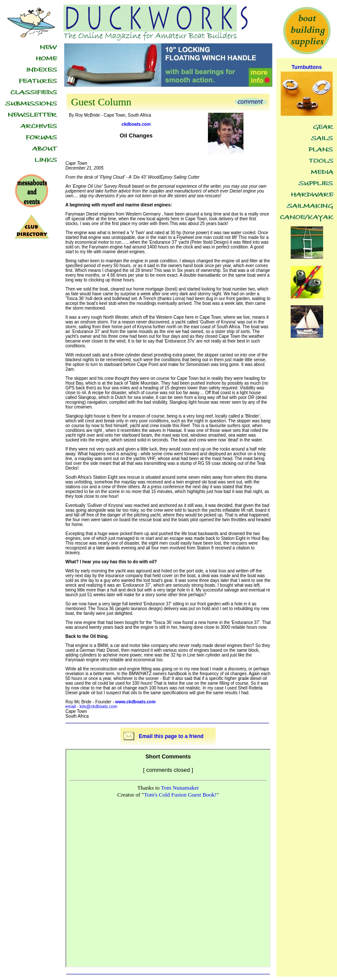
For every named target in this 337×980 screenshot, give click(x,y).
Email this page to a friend (171, 736)
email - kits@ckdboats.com (91, 707)
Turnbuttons (307, 67)
